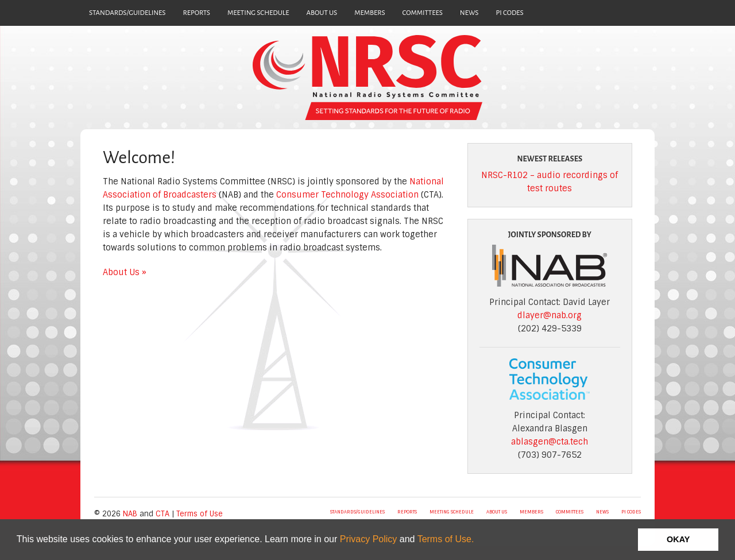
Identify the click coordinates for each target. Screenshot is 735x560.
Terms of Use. (446, 539)
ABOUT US (322, 13)
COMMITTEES (423, 13)
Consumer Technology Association (347, 195)
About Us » (125, 272)
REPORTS (196, 13)
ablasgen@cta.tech (550, 442)
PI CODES (510, 13)
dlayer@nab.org (550, 315)
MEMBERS (370, 13)
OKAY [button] (678, 539)
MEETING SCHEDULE (258, 13)
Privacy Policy (369, 539)
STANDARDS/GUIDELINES (127, 13)
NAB (130, 514)
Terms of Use (200, 514)
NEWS (469, 13)
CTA (163, 514)
